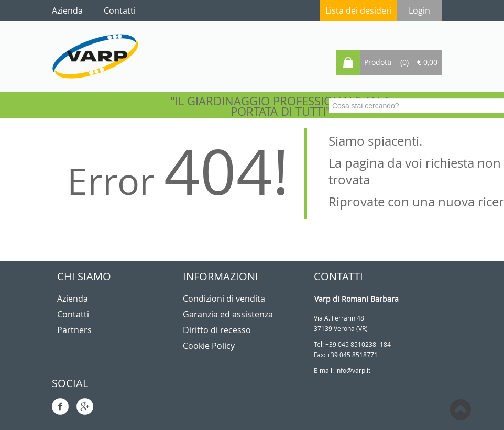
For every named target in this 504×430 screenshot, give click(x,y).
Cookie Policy (209, 346)
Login (419, 10)
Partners (74, 330)
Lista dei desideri (359, 10)
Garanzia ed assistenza (228, 314)
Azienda (73, 299)
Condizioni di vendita (224, 299)
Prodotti (378, 62)
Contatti (73, 314)
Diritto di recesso (217, 330)
